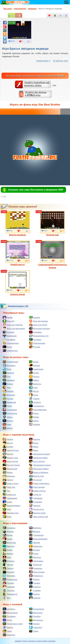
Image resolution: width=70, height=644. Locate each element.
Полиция (9, 572)
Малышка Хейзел (39, 469)
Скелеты (35, 587)
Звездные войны (38, 458)
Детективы (9, 542)
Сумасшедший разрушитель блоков (52, 255)
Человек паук (11, 513)
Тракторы (9, 635)
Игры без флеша (38, 321)
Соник (7, 502)
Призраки (9, 576)
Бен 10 (8, 443)
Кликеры (8, 332)
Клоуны (34, 550)
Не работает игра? (60, 61)
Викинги (35, 531)
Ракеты (8, 627)
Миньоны (9, 476)
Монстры (35, 557)
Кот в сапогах (37, 461)
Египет (34, 373)
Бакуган (34, 439)
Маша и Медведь (39, 472)
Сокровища (10, 410)
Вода (7, 369)
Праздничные (11, 343)
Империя (9, 380)
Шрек (7, 517)
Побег (7, 406)
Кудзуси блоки (18, 283)
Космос (8, 384)
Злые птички (10, 461)
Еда (6, 376)
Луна (33, 387)
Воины (8, 535)
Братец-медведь (18, 223)
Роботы (34, 579)
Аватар (8, 439)
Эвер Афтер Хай (38, 517)
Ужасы (8, 417)
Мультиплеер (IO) (39, 336)
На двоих (35, 339)
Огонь (34, 395)
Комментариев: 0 (43, 61)
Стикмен (35, 590)
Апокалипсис (10, 362)
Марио (8, 472)
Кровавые (35, 332)
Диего (34, 450)
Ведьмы (8, 531)
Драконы (9, 546)
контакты (32, 641)
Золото (34, 376)
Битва (34, 362)
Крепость (35, 384)
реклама (52, 641)
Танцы (34, 413)
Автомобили (36, 609)
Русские (35, 347)
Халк (7, 509)
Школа (8, 428)
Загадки (34, 317)
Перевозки (9, 402)
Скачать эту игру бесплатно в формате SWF (36, 190)
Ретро (7, 347)
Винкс (34, 447)
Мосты (34, 391)
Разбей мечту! (18, 253)
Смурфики (36, 498)
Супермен (36, 502)
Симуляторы (10, 351)
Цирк (7, 424)
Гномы (8, 539)
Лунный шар (52, 223)
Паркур (34, 399)
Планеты (35, 402)
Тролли (34, 594)
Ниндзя (8, 565)
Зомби (8, 550)
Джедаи (34, 542)
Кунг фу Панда (11, 465)
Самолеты (36, 627)
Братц (34, 443)
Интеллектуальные (39, 328)
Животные (36, 546)
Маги (7, 557)
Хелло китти (36, 509)
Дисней (8, 454)
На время (9, 339)
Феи (6, 598)
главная (18, 641)
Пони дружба (37, 487)
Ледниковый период (40, 465)
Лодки (7, 620)
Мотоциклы (36, 620)
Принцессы (36, 576)
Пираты (8, 568)
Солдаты (9, 590)
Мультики (9, 395)
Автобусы (9, 609)
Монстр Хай (36, 476)
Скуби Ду (35, 494)
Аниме (8, 317)
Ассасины (9, 528)
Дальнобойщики (38, 539)
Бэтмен (8, 447)
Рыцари (34, 583)
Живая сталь (10, 458)
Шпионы (35, 598)
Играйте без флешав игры (36, 94)
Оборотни (35, 565)
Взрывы (34, 365)
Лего (7, 387)
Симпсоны (9, 494)
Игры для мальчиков (14, 328)
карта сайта (42, 641)
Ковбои (8, 554)
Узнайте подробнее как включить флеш (37, 84)
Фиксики (35, 506)
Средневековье (38, 410)
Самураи (9, 587)
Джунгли (8, 373)
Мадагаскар (10, 469)
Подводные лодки (13, 624)
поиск (25, 641)
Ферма (34, 417)
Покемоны (36, 568)
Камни (34, 380)
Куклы (34, 554)
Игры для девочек (13, 325)
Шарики (34, 424)
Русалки (8, 583)
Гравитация (36, 369)
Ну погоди (35, 480)
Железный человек (39, 454)
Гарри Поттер (11, 450)
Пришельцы (10, 579)
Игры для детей (38, 325)
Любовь (8, 391)
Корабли (35, 616)
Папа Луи (9, 487)
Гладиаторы (36, 535)
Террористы (10, 594)
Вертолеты (36, 613)
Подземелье (36, 406)
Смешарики (10, 498)
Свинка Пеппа (37, 491)
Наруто (8, 480)
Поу (6, 491)
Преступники (37, 572)
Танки (34, 631)
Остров (8, 399)
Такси (7, 631)
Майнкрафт (10, 336)
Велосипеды (10, 613)
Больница (9, 365)
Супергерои (10, 413)
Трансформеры (11, 506)
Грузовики (9, 616)
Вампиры (35, 528)
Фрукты (8, 421)
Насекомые (36, 561)
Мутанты (9, 561)
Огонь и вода (10, 483)
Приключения (37, 343)
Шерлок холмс (37, 513)
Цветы (34, 421)
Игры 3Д (8, 321)
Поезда (34, 624)
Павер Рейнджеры (39, 483)
